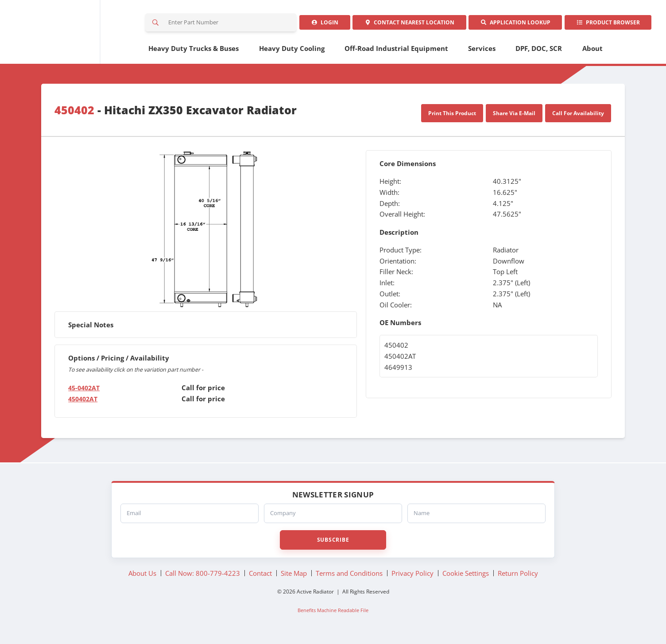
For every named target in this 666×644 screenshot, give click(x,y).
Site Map (294, 576)
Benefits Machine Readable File (333, 614)
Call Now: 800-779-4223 (203, 576)
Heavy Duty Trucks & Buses (194, 52)
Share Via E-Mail (514, 117)
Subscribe (333, 543)
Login (315, 24)
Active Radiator (72, 33)
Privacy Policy (412, 576)
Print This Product (452, 117)
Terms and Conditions (349, 576)
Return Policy (518, 576)
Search (156, 24)
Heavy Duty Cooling (292, 52)
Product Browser (606, 24)
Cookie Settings (466, 576)
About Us (142, 576)
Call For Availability (578, 117)
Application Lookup (511, 24)
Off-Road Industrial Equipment (396, 52)
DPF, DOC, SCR (539, 52)
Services (482, 52)
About (592, 52)
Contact (402, 24)
